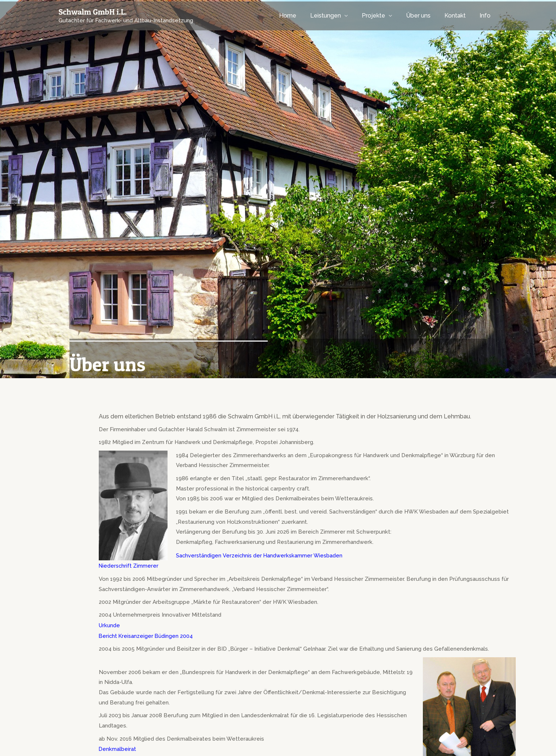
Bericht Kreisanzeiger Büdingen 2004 (147, 635)
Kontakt (458, 16)
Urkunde (110, 624)
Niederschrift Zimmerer (129, 565)
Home (300, 16)
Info (486, 16)
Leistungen (335, 16)
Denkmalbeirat (118, 747)
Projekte (381, 16)
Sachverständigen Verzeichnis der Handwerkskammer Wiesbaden (260, 555)
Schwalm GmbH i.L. (93, 12)
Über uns (424, 16)
